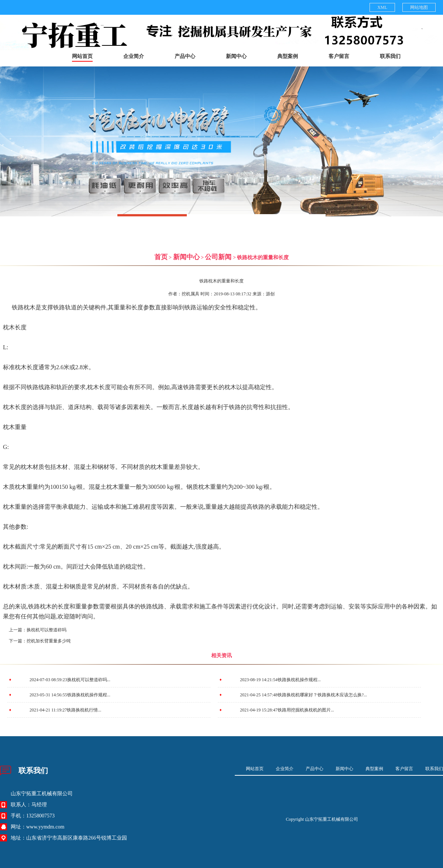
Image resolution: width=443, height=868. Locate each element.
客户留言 (339, 56)
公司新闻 (218, 257)
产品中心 (185, 56)
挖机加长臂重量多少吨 (49, 641)
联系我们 (390, 56)
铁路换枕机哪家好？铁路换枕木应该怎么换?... (322, 695)
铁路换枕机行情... (84, 710)
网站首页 (82, 56)
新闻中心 (236, 56)
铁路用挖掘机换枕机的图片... (306, 710)
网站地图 (419, 7)
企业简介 (134, 56)
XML (382, 7)
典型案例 (288, 56)
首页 (161, 257)
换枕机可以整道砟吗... (89, 680)
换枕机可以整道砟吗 (47, 630)
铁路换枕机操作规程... (299, 680)
